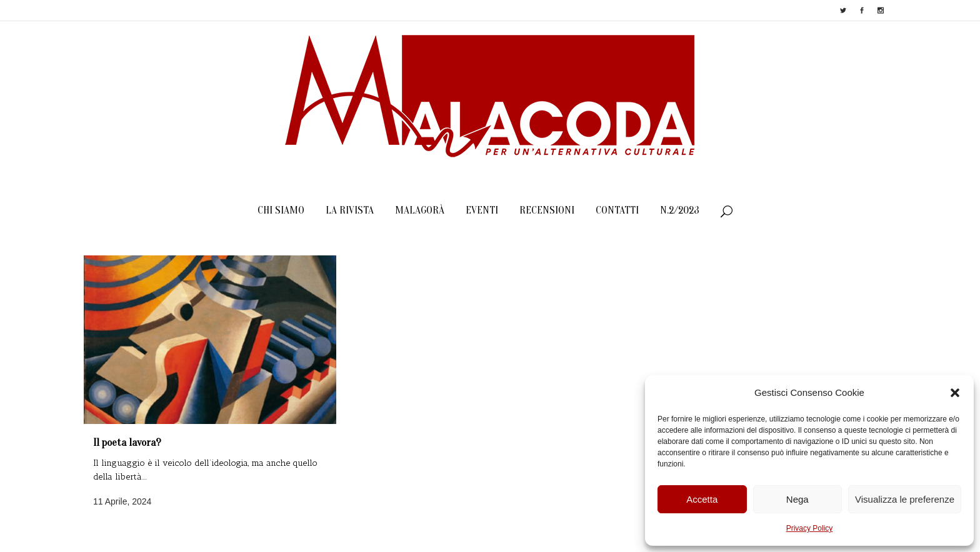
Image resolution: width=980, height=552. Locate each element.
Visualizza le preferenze (905, 499)
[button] (955, 393)
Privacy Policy (810, 528)
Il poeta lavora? (127, 442)
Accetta (702, 499)
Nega (797, 499)
